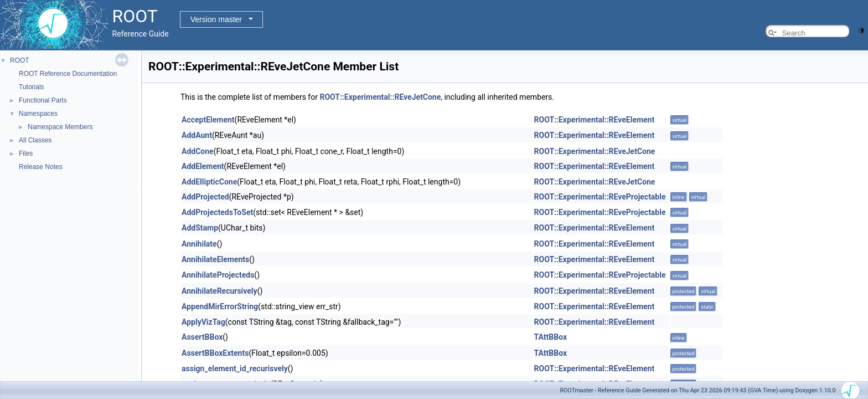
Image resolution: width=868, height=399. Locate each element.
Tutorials (32, 87)
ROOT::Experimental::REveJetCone (380, 97)
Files (26, 154)
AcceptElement (208, 120)
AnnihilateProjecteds (218, 275)
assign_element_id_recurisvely (235, 369)
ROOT (20, 60)
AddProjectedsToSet (217, 212)
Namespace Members (60, 127)
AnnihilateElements (215, 259)
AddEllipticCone (209, 182)
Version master (216, 19)
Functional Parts (43, 100)
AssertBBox (202, 337)
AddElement (203, 166)
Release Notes (41, 167)
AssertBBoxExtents (215, 353)
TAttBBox (551, 337)
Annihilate (199, 244)
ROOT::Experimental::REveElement (595, 120)
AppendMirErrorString (220, 306)
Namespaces (38, 114)
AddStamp (200, 228)
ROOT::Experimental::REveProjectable (600, 197)
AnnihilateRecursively (219, 291)
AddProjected (205, 197)
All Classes (35, 140)
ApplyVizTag (203, 322)
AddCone (198, 151)
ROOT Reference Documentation (68, 74)
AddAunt (197, 135)
